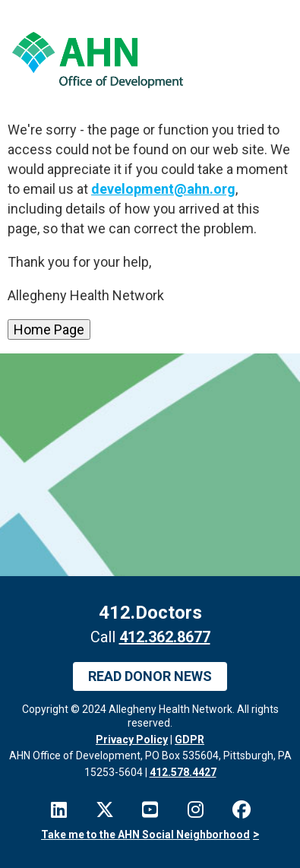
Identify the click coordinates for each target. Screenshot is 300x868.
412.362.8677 (165, 637)
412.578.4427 (183, 772)
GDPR (189, 740)
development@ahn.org (163, 189)
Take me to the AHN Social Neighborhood (145, 835)
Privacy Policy (132, 740)
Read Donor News (150, 676)
